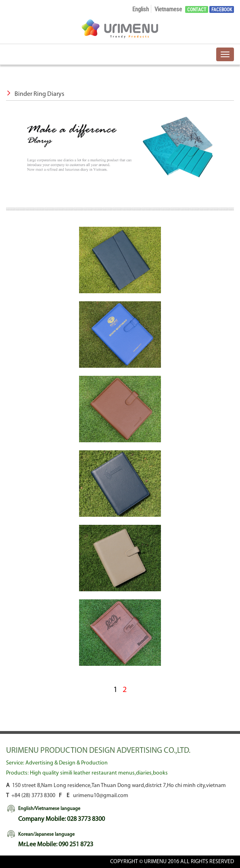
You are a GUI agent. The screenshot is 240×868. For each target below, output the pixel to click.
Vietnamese (168, 9)
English (141, 9)
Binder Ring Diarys (35, 94)
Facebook (222, 9)
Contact (197, 9)
